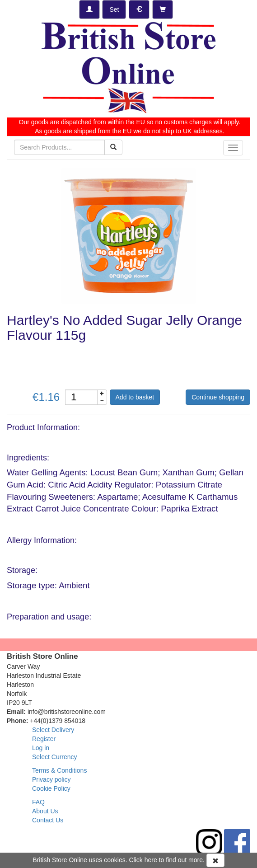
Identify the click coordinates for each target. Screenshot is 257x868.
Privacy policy (51, 779)
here (151, 860)
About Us (45, 811)
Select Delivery (53, 730)
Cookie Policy (51, 788)
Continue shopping (218, 397)
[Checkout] (163, 9)
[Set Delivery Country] (114, 9)
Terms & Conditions (59, 770)
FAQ (38, 802)
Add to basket (135, 397)
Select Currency (55, 757)
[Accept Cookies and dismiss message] (215, 860)
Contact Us (48, 820)
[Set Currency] (139, 9)
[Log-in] (89, 9)
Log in (41, 748)
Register (44, 739)
